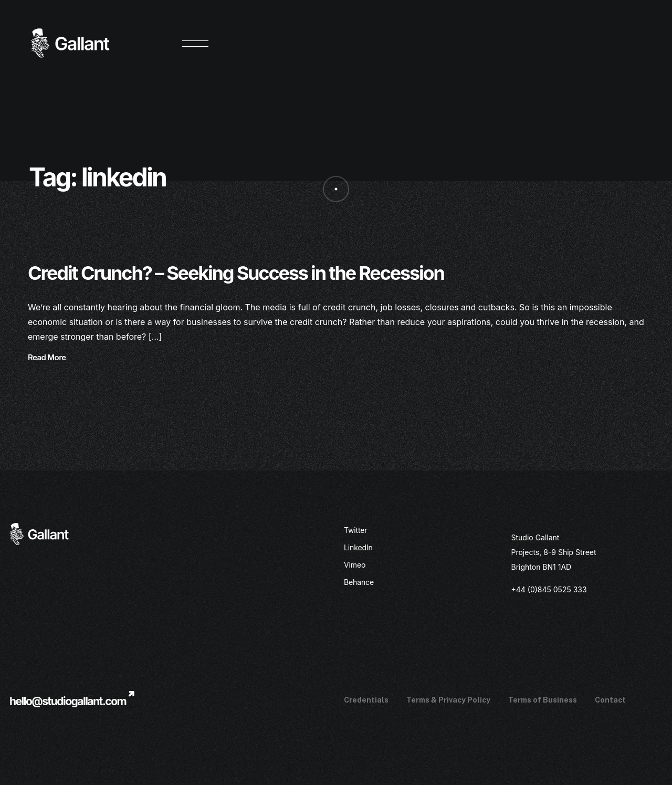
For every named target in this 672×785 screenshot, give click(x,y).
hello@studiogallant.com (68, 701)
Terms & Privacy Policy (448, 700)
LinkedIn (358, 547)
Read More (47, 358)
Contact (610, 700)
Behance (359, 582)
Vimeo (355, 565)
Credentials (366, 700)
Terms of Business (543, 700)
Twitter (356, 530)
